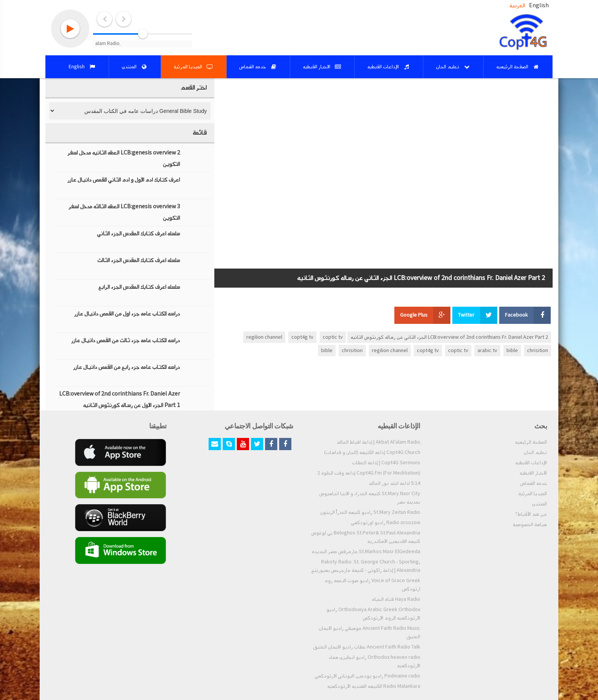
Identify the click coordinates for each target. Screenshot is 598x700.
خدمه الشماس (534, 483)
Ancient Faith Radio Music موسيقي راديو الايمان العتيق (370, 632)
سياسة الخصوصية (530, 525)
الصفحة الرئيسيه (531, 442)
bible (512, 351)
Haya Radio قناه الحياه (396, 599)
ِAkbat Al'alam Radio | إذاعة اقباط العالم (378, 442)
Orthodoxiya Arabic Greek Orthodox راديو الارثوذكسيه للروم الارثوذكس (373, 614)
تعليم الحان (535, 452)
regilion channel (264, 337)
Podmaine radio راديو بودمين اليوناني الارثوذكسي (367, 676)
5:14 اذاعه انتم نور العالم (394, 483)
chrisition (538, 351)
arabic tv (487, 351)
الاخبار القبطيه (533, 473)
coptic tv (333, 337)
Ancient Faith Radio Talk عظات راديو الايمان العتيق (367, 647)
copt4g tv (302, 337)
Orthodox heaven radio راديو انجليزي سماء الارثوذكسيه (375, 661)
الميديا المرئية (533, 494)
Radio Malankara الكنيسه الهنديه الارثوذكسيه (374, 686)
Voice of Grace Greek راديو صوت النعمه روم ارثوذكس (372, 585)
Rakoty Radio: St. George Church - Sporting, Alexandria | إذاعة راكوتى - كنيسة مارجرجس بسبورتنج (366, 566)
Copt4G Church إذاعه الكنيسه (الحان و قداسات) (372, 452)
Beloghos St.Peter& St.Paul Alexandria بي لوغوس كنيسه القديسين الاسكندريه (366, 537)
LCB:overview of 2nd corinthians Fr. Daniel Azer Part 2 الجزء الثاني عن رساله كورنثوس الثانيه (449, 337)
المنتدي (539, 504)
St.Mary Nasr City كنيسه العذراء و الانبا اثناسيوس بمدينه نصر (370, 498)
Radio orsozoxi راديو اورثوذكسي (386, 523)
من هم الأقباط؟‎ (531, 514)
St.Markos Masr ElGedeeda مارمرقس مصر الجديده (366, 552)
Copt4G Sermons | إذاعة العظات (386, 463)
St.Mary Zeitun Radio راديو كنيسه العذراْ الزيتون (370, 512)
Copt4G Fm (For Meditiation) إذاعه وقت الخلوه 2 (369, 473)
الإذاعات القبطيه (531, 463)
